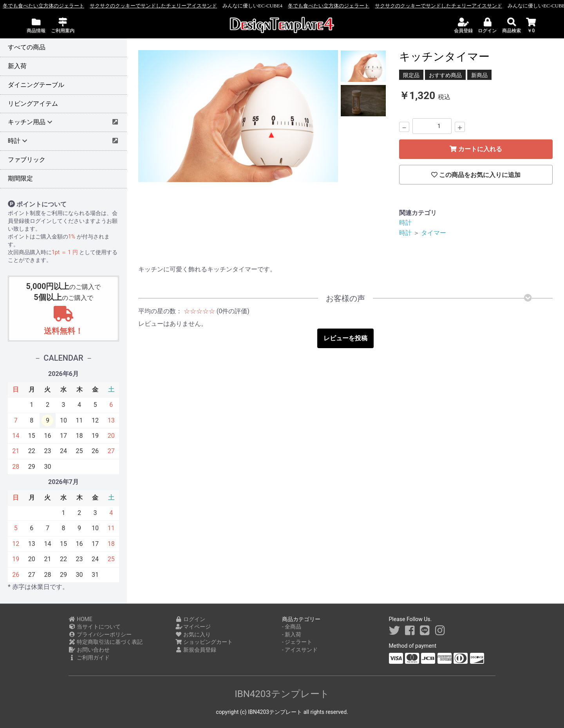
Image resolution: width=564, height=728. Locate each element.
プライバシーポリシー (100, 634)
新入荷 (17, 66)
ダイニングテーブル (36, 85)
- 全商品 (292, 627)
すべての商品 (27, 47)
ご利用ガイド (89, 658)
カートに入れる (476, 149)
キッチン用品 (29, 122)
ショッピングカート (204, 642)
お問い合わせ (89, 650)
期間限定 (20, 178)
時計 (405, 223)
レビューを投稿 (345, 338)
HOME (80, 619)
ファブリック (27, 160)
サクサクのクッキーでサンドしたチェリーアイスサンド (191, 6)
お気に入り (193, 634)
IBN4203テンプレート (282, 694)
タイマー (434, 233)
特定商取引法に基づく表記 (106, 642)
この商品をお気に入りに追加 (476, 175)
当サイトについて (95, 627)
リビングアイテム (33, 104)
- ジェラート (297, 642)
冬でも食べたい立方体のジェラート (81, 6)
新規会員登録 (196, 650)
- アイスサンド (300, 650)
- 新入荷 (292, 634)
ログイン (191, 619)
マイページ (193, 627)
